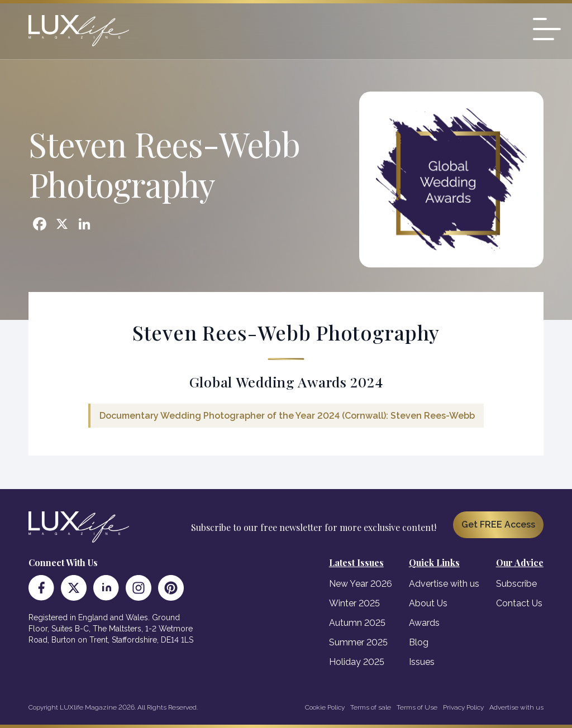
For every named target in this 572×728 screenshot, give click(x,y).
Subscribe (516, 584)
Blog (419, 642)
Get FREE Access (498, 525)
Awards (424, 623)
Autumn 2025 (357, 623)
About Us (428, 603)
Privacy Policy (463, 707)
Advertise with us (444, 584)
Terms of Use (417, 707)
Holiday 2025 (357, 662)
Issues (422, 662)
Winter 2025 (354, 603)
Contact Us (519, 603)
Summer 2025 (358, 642)
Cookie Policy (325, 707)
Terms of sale (371, 707)
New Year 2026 (361, 584)
